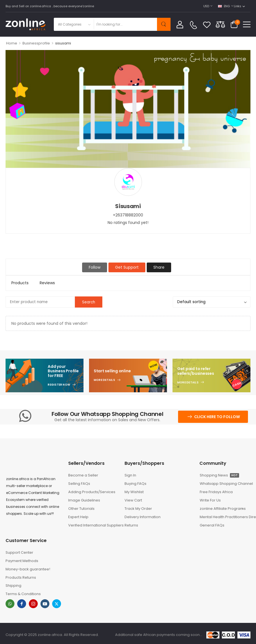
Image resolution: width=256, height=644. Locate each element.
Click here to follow (217, 417)
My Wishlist (134, 492)
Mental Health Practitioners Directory (225, 517)
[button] (247, 24)
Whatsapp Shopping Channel (225, 484)
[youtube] (45, 604)
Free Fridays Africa (216, 492)
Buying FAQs (135, 484)
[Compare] (220, 24)
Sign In (130, 475)
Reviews (47, 283)
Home (12, 43)
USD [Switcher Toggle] (206, 6)
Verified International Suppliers (94, 525)
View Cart (133, 500)
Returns (131, 525)
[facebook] (22, 604)
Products (20, 283)
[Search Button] (164, 24)
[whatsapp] (10, 604)
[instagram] (33, 604)
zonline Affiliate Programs (223, 509)
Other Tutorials (81, 509)
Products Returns (21, 577)
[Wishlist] (207, 24)
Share (159, 267)
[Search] (125, 24)
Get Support (127, 267)
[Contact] (193, 25)
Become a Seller (83, 475)
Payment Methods (22, 561)
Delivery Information (143, 517)
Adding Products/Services (92, 492)
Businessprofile (36, 43)
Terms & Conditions (23, 594)
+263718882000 (128, 215)
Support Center (19, 552)
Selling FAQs (79, 484)
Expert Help (78, 517)
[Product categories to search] (74, 24)
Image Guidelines (84, 500)
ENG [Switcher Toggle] (224, 6)
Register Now (59, 385)
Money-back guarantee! (28, 569)
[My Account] (180, 24)
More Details (104, 380)
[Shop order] (212, 302)
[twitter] (57, 604)
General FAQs (212, 525)
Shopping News (219, 475)
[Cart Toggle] (234, 24)
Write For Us (210, 500)
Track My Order (138, 509)
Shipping (13, 586)
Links (237, 6)
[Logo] (26, 24)
